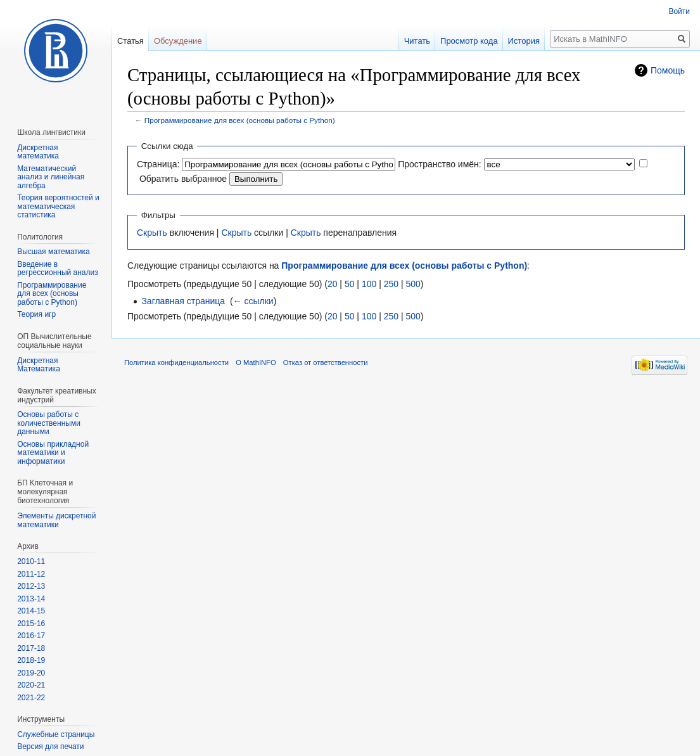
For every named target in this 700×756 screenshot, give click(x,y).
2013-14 (31, 599)
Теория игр (36, 314)
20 (333, 284)
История (524, 41)
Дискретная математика (38, 152)
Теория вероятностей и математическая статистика (58, 206)
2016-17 (31, 636)
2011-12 (31, 574)
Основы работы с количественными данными (49, 423)
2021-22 (31, 698)
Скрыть (152, 233)
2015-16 (31, 624)
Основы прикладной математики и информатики (53, 453)
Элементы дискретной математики (56, 520)
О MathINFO (256, 362)
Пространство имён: (440, 164)
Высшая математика (54, 252)
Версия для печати (50, 746)
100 (369, 284)
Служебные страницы (56, 734)
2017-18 (31, 648)
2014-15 (31, 611)
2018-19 (31, 660)
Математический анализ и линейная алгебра (51, 177)
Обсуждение (178, 41)
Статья (130, 41)
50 (350, 284)
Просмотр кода (469, 41)
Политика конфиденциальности (176, 362)
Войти (679, 11)
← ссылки (253, 301)
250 (391, 284)
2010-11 (31, 561)
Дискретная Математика (39, 365)
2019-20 (31, 673)
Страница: (158, 164)
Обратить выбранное (183, 179)
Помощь (668, 70)
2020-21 (31, 685)
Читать (417, 41)
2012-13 (31, 586)
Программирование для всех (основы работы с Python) (240, 120)
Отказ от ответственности (326, 362)
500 (413, 284)
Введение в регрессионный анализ (58, 269)
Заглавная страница (183, 301)
